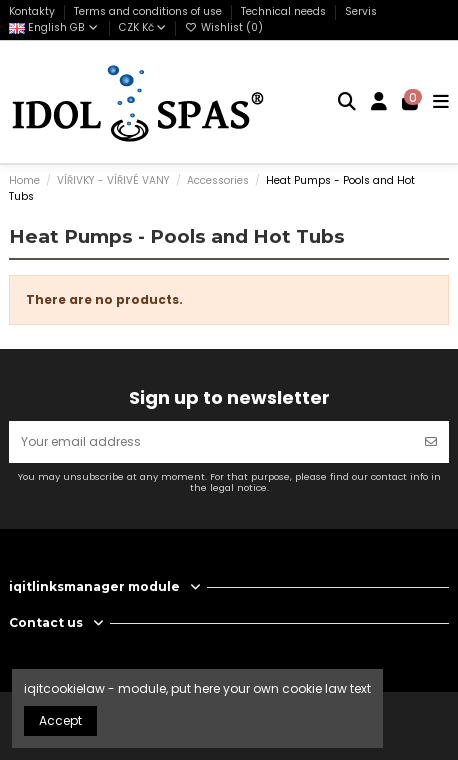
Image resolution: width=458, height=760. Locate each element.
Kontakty (33, 11)
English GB (54, 27)
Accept (60, 720)
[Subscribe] (431, 442)
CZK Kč (142, 27)
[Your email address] (211, 442)
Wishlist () (224, 27)
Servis (361, 11)
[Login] (379, 102)
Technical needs (285, 11)
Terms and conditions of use (149, 11)
